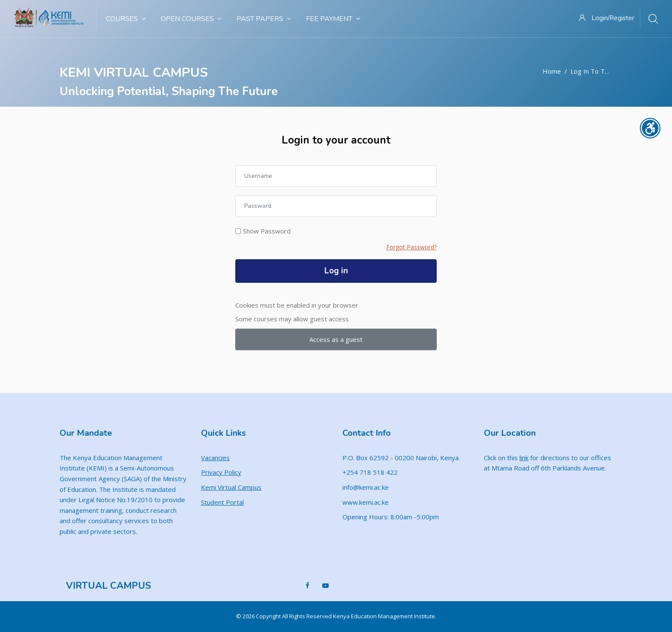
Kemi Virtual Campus (231, 487)
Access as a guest (336, 339)
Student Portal (222, 502)
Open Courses (191, 19)
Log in (336, 271)
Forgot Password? (411, 247)
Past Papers (264, 19)
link (524, 458)
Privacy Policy (221, 472)
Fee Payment (333, 19)
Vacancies (215, 458)
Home (552, 71)
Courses (126, 19)
